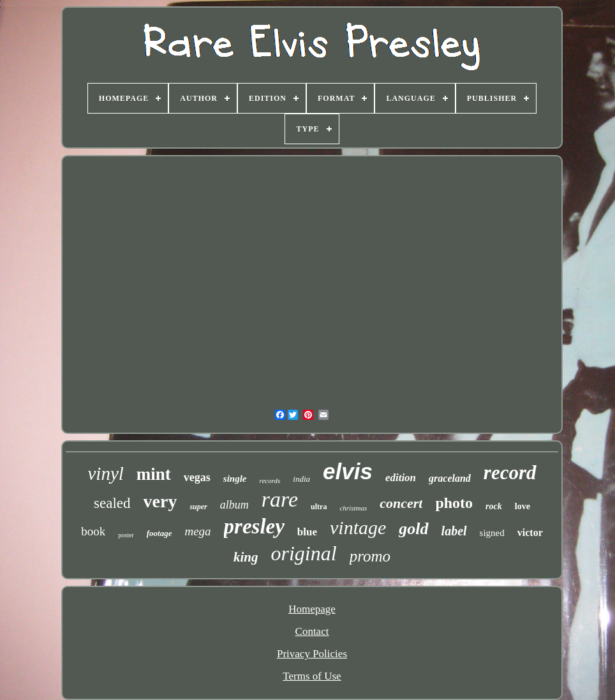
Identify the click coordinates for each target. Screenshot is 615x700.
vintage (358, 527)
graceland (450, 478)
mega (197, 531)
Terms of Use (312, 676)
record (510, 473)
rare (280, 499)
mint (154, 474)
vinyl (105, 473)
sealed (112, 503)
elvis (348, 471)
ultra (319, 507)
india (301, 479)
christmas (353, 508)
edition (401, 478)
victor (530, 532)
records (270, 480)
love (522, 506)
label (454, 531)
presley (254, 526)
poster (126, 535)
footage (159, 533)
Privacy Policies (312, 654)
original (304, 553)
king (246, 557)
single (235, 479)
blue (307, 532)
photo (454, 503)
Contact (312, 631)
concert (401, 503)
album (234, 505)
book (93, 531)
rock (494, 506)
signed (492, 533)
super (198, 507)
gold (413, 529)
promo (370, 556)
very (160, 501)
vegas (197, 477)
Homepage (312, 609)
